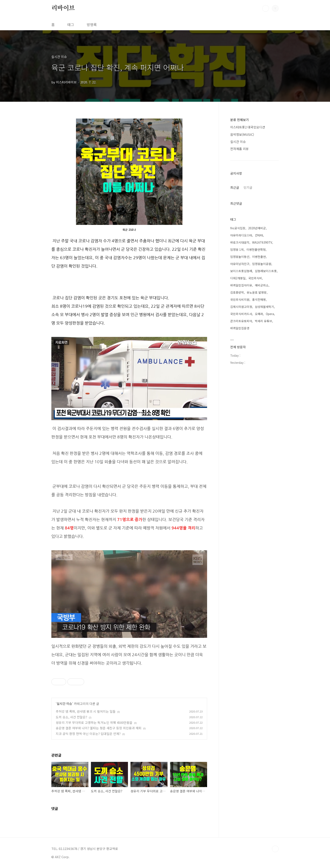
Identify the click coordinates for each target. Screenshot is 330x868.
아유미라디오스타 (241, 235)
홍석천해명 (259, 299)
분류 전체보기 (240, 120)
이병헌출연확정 (256, 249)
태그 (71, 24)
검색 (266, 8)
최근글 (235, 187)
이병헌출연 (259, 257)
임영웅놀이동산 (240, 257)
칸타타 (259, 235)
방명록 (92, 24)
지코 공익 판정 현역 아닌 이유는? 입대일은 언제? (88, 734)
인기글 (248, 187)
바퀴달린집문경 (240, 328)
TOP (275, 849)
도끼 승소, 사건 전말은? (71, 717)
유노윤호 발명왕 (257, 292)
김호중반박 (237, 292)
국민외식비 (255, 278)
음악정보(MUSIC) (242, 134)
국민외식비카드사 (241, 314)
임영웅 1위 (237, 249)
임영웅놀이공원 (262, 264)
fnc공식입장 (238, 228)
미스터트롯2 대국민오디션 (248, 127)
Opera (270, 314)
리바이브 (63, 8)
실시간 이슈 (64, 704)
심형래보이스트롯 (266, 271)
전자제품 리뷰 (240, 149)
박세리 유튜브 (263, 321)
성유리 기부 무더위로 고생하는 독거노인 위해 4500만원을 (94, 722)
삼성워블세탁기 (264, 307)
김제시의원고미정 (241, 307)
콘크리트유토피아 (241, 321)
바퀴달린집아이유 (241, 285)
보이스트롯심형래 (241, 271)
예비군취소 (262, 285)
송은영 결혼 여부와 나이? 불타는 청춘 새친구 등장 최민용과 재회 (99, 728)
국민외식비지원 (240, 299)
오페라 (259, 314)
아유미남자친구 (240, 264)
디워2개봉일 (238, 278)
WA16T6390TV (262, 242)
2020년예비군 (257, 228)
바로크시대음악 (240, 242)
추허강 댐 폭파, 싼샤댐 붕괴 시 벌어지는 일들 (86, 711)
